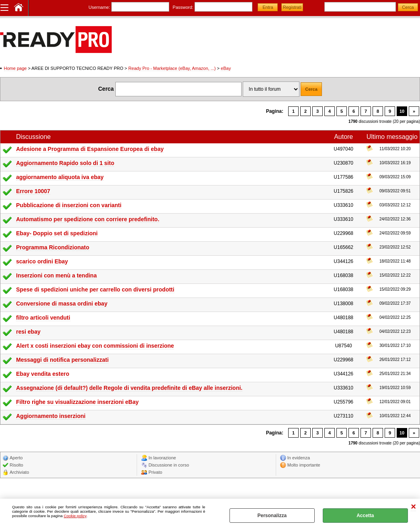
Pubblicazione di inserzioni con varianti (69, 205)
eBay (226, 68)
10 (402, 111)
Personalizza (272, 516)
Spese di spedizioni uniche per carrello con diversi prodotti (95, 289)
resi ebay (28, 332)
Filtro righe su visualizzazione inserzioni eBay (77, 402)
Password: (183, 7)
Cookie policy (75, 516)
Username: (99, 7)
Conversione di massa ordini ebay (62, 304)
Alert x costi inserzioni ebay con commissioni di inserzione (95, 346)
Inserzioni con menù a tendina (56, 275)
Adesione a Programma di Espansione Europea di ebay (90, 149)
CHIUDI (413, 507)
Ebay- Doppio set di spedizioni (57, 233)
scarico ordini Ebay (42, 261)
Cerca (106, 89)
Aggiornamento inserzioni (51, 416)
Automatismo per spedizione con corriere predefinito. (88, 219)
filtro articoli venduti (43, 318)
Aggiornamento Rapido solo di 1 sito (65, 163)
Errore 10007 (33, 191)
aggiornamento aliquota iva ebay (60, 177)
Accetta (365, 516)
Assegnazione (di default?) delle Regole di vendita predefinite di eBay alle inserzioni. (129, 388)
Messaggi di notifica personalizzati (62, 360)
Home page (15, 68)
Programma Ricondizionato (53, 247)
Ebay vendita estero (43, 374)
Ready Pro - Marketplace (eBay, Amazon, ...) (172, 68)
